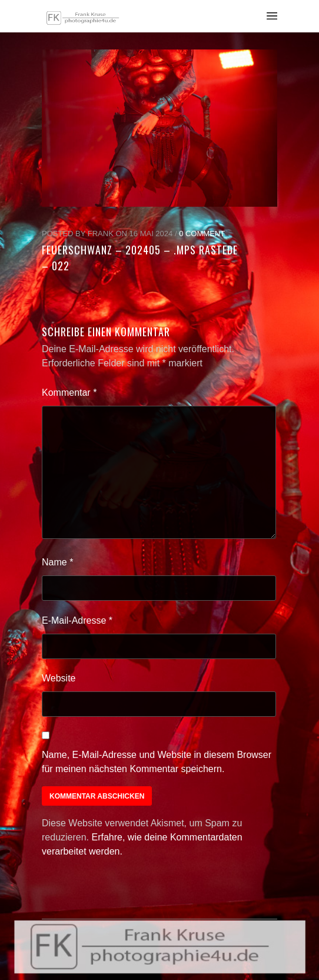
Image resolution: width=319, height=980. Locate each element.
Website (59, 678)
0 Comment (202, 234)
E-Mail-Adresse (77, 620)
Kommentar (69, 393)
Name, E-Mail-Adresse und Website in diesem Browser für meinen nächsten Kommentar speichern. (157, 762)
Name (57, 562)
